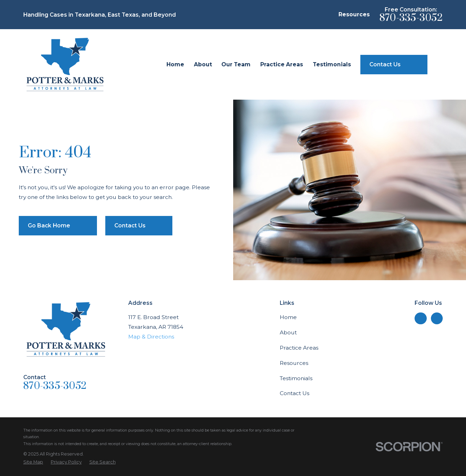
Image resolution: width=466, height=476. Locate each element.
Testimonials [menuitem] (332, 64)
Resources (354, 14)
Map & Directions (151, 337)
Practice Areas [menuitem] (282, 64)
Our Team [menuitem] (236, 64)
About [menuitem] (203, 64)
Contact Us (295, 393)
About (288, 332)
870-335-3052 (411, 18)
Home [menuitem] (175, 64)
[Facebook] (437, 319)
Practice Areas (299, 348)
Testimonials (296, 378)
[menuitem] (33, 462)
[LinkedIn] (421, 319)
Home (288, 317)
